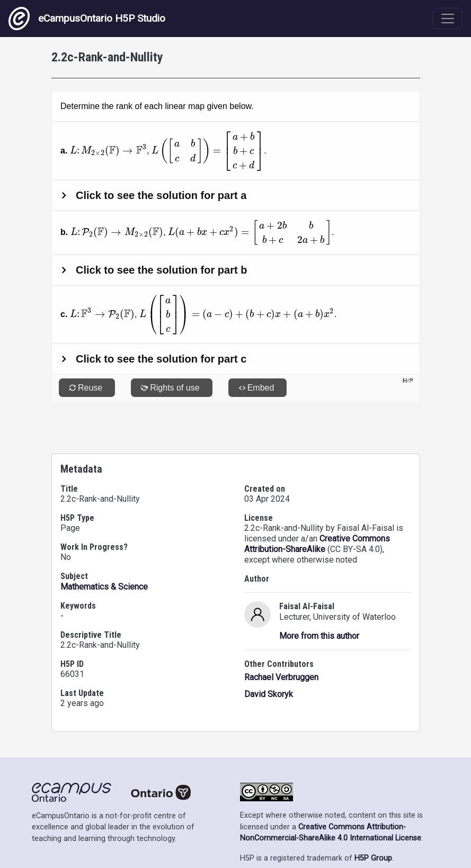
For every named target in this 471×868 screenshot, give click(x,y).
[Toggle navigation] (448, 19)
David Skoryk (269, 664)
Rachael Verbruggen (281, 647)
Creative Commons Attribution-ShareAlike (317, 514)
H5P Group (373, 828)
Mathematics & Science (104, 557)
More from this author (319, 606)
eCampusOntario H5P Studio (87, 19)
